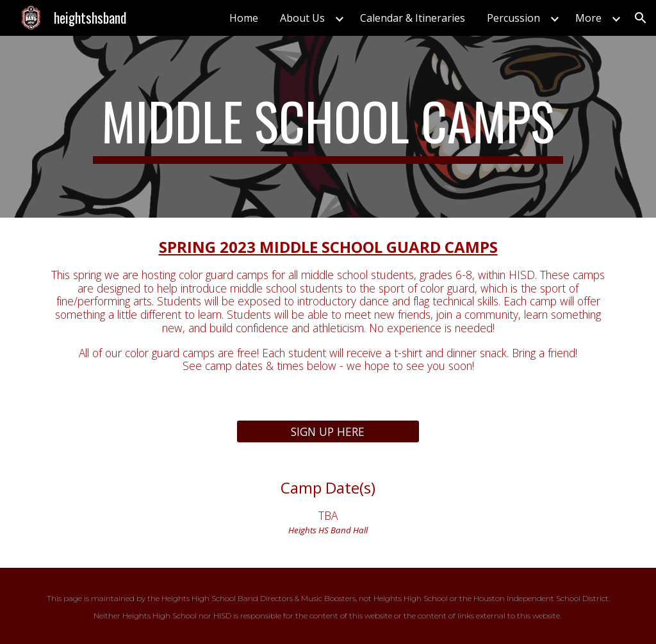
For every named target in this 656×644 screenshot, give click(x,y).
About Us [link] (302, 18)
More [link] (588, 18)
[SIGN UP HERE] (328, 432)
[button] (641, 18)
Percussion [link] (513, 18)
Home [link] (244, 18)
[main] (328, 127)
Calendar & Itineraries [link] (413, 18)
